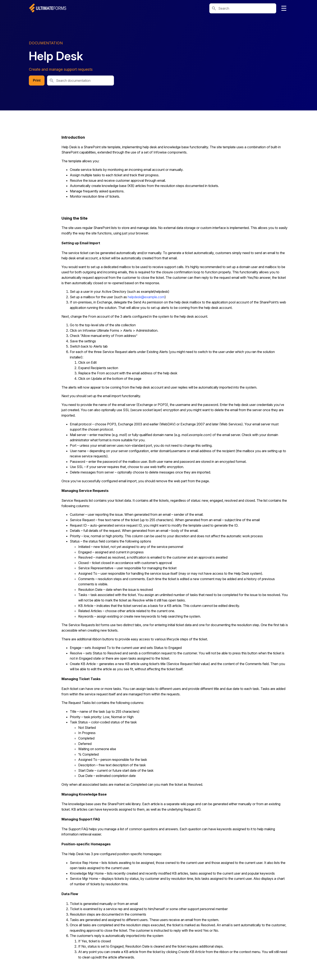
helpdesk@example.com (146, 297)
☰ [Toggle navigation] (284, 8)
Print (37, 80)
